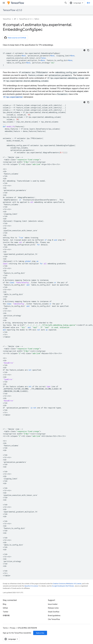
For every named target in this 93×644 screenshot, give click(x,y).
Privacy (13, 628)
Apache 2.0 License (31, 586)
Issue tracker (53, 604)
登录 (88, 3)
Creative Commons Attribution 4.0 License (67, 584)
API (15, 19)
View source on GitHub (15, 38)
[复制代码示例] (88, 50)
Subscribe (40, 633)
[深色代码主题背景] (84, 50)
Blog (5, 604)
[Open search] (66, 3)
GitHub (5, 608)
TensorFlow (7, 19)
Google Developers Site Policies (63, 586)
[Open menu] (4, 3)
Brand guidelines (54, 616)
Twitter (6, 612)
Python (37, 19)
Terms (5, 628)
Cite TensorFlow (54, 619)
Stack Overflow (54, 612)
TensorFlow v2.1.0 (12, 10)
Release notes (53, 608)
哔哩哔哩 (6, 616)
